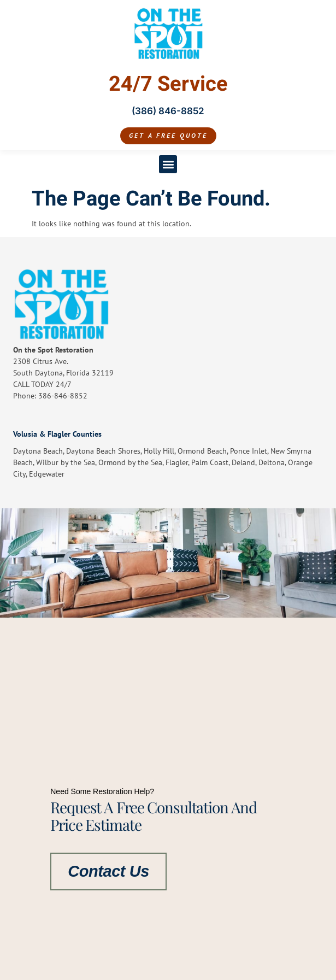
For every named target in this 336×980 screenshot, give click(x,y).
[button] (168, 164)
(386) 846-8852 (168, 111)
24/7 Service (168, 84)
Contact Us (108, 871)
